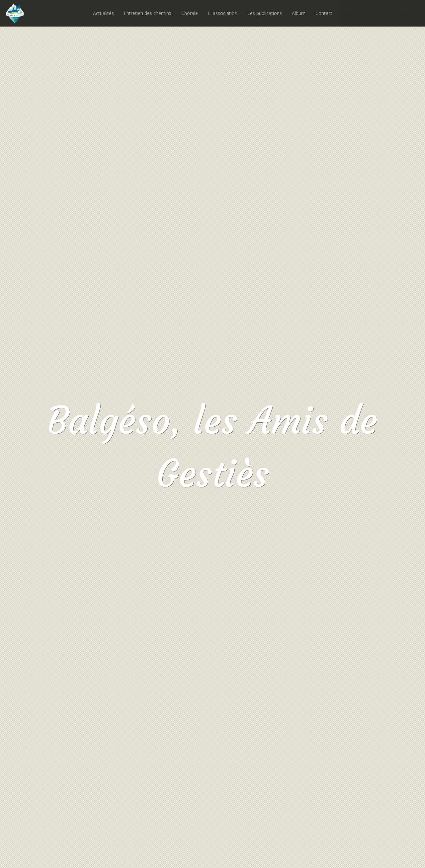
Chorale (190, 13)
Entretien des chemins (148, 13)
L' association (223, 13)
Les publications (265, 13)
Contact (324, 13)
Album (299, 13)
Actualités (103, 13)
